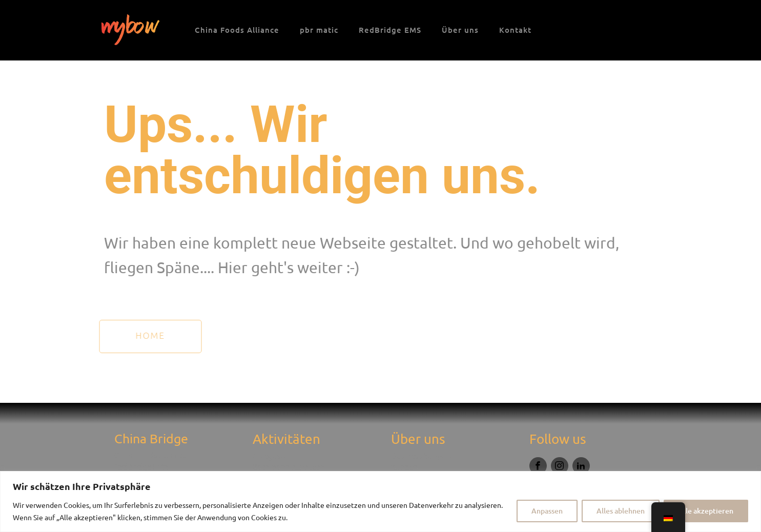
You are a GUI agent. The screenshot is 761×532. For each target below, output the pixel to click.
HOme (140, 335)
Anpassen (547, 511)
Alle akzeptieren (706, 511)
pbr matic (319, 30)
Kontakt (515, 30)
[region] (381, 502)
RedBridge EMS (390, 30)
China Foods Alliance (237, 30)
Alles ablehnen (621, 511)
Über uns (460, 30)
